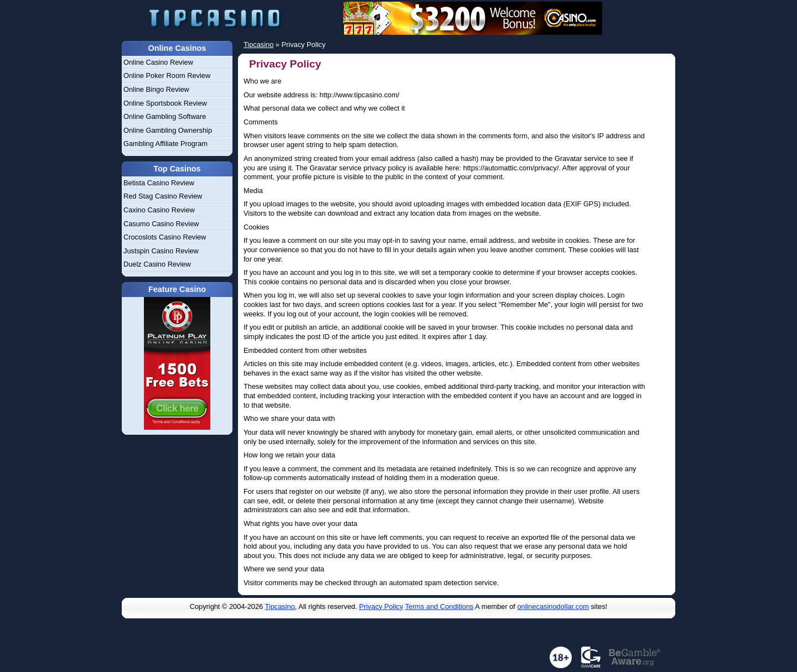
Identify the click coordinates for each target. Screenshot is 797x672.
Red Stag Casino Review (163, 196)
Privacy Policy (381, 606)
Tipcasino (280, 606)
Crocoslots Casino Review (165, 237)
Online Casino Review (158, 62)
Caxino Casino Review (159, 210)
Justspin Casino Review (161, 251)
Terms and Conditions (439, 606)
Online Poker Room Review (167, 75)
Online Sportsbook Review (165, 103)
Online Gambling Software (165, 116)
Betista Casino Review (159, 183)
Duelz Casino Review (157, 264)
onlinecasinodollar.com (553, 606)
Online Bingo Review (156, 89)
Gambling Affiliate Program (165, 144)
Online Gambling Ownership (168, 130)
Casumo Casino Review (161, 224)
